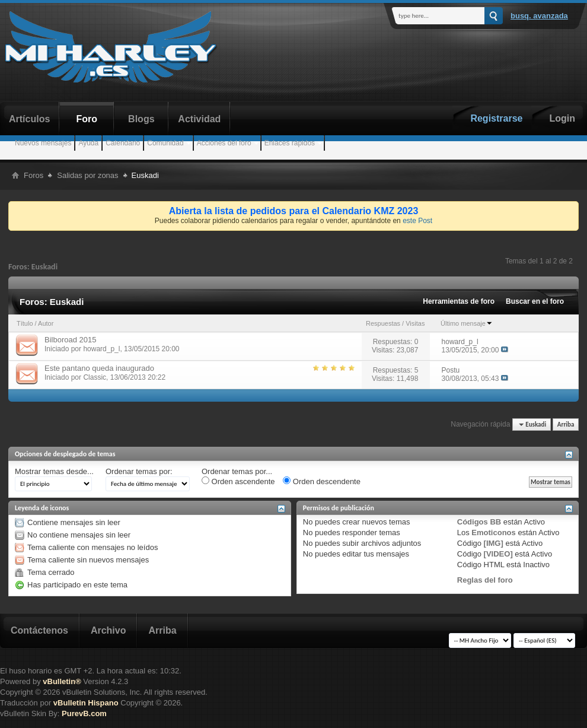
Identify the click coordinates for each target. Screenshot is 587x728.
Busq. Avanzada (539, 16)
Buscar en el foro (535, 301)
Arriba (566, 425)
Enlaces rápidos (290, 143)
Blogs (141, 119)
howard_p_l (101, 349)
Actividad (199, 119)
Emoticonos (493, 533)
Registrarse (496, 118)
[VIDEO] (498, 554)
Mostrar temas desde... (54, 471)
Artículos (29, 119)
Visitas (415, 323)
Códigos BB (479, 522)
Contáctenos (39, 630)
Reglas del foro (485, 580)
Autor (46, 323)
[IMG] (494, 543)
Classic (95, 377)
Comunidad (165, 143)
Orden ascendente (238, 481)
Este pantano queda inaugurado (99, 368)
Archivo (109, 630)
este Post (417, 221)
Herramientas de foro (459, 301)
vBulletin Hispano (86, 703)
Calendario (123, 143)
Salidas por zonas (87, 175)
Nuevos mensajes (43, 143)
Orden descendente (322, 481)
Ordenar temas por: (139, 471)
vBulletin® (62, 681)
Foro (87, 119)
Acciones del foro (224, 143)
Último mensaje (467, 323)
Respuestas (383, 323)
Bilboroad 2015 (70, 340)
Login (562, 118)
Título (25, 323)
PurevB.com (84, 713)
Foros (34, 175)
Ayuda (88, 143)
